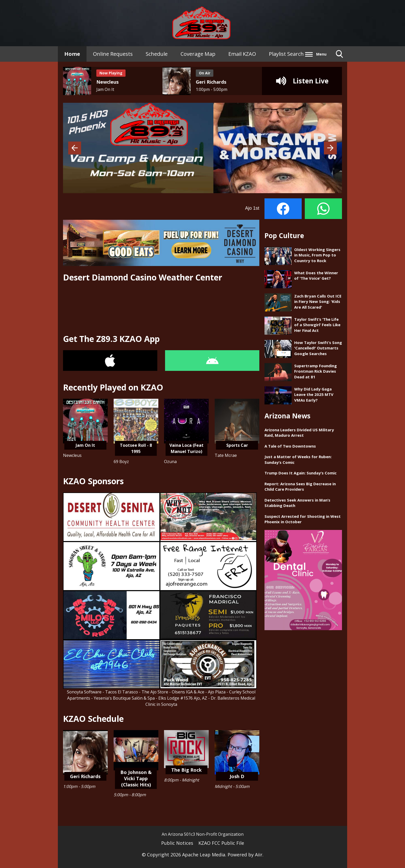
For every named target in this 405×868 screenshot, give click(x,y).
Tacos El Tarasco (122, 692)
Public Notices (177, 843)
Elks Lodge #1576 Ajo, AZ (183, 698)
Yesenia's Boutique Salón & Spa (124, 698)
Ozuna (170, 462)
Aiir (259, 855)
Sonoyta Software (84, 692)
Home (72, 54)
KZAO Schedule (93, 719)
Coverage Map (198, 54)
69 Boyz (121, 462)
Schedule (157, 54)
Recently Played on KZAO (113, 387)
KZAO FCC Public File (221, 843)
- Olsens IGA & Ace (187, 692)
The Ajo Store (155, 692)
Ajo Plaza (217, 692)
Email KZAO (242, 54)
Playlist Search (286, 54)
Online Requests (113, 54)
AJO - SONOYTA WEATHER (161, 308)
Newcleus (72, 455)
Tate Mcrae (226, 455)
